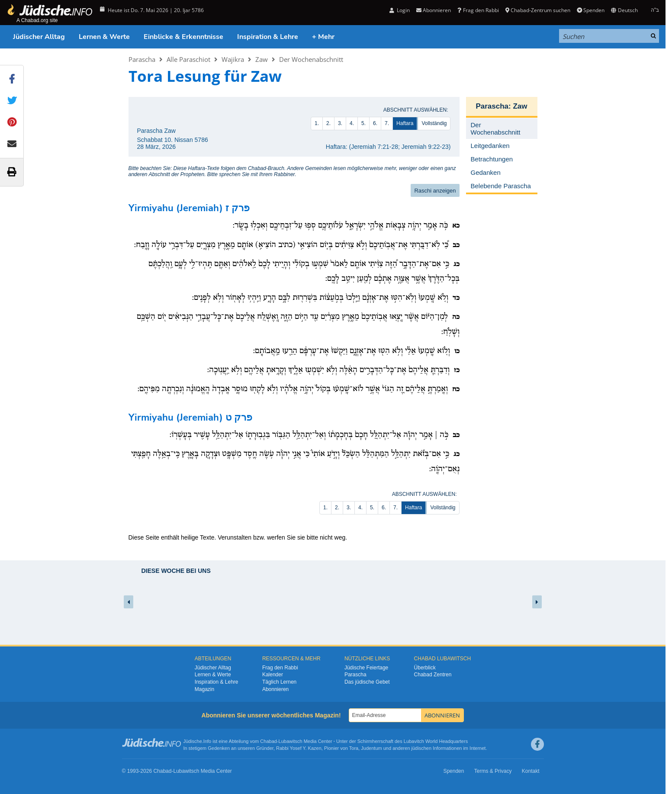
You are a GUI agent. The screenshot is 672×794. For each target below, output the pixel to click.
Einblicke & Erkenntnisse (183, 37)
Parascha (142, 59)
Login (400, 10)
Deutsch (624, 10)
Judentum (371, 748)
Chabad (268, 741)
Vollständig (434, 123)
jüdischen (421, 748)
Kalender (273, 675)
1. (317, 123)
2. (328, 123)
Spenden (591, 10)
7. (387, 123)
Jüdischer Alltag (39, 37)
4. (352, 123)
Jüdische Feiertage (366, 668)
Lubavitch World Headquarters (436, 741)
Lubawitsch (291, 741)
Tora (354, 748)
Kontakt (531, 771)
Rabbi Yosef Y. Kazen (299, 748)
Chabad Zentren (433, 675)
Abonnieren (434, 10)
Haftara (405, 123)
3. (340, 123)
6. (375, 123)
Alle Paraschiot (188, 59)
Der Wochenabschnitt (311, 59)
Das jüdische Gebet (367, 682)
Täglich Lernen (279, 682)
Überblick (425, 668)
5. (363, 123)
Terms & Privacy (493, 771)
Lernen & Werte (104, 37)
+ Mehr (323, 37)
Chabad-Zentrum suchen (538, 10)
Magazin (204, 689)
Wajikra (233, 59)
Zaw (262, 59)
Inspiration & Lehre (268, 37)
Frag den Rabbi (478, 10)
